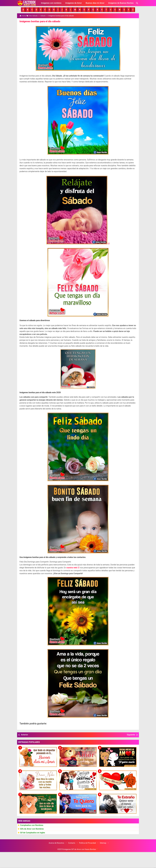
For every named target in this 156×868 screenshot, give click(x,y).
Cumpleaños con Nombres (32, 825)
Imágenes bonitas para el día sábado (40, 21)
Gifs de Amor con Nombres (32, 829)
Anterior (24, 735)
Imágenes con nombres (51, 3)
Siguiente (131, 735)
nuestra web (72, 568)
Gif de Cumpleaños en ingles (33, 833)
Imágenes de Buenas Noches (121, 3)
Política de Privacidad (88, 843)
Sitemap (103, 843)
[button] (23, 10)
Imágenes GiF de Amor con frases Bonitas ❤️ (81, 849)
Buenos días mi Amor (95, 3)
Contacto (72, 843)
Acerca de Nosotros (56, 843)
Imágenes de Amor (74, 3)
